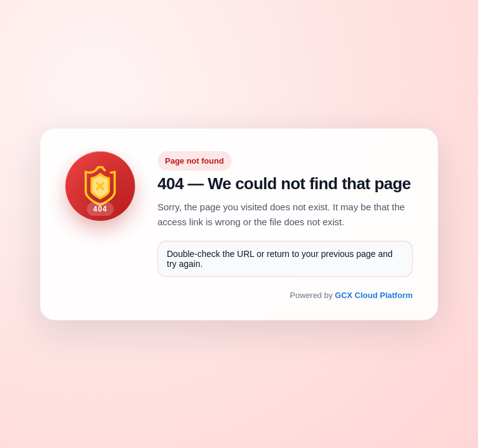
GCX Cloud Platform (374, 295)
